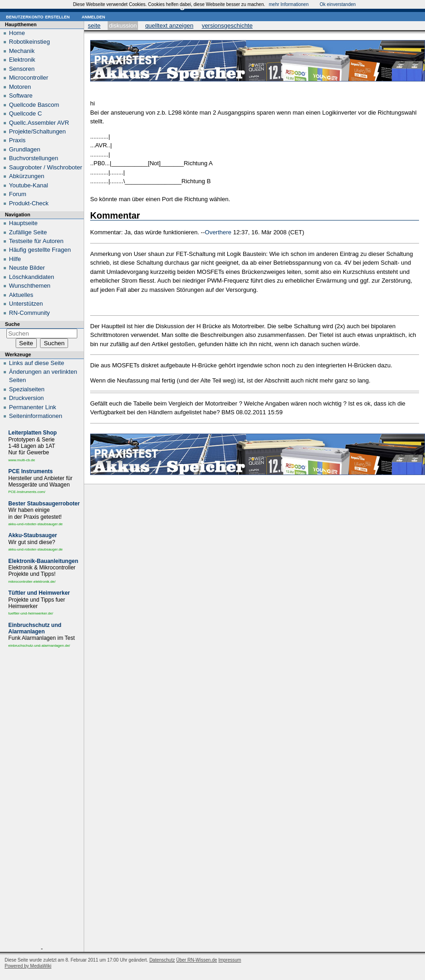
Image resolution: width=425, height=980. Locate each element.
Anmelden (93, 16)
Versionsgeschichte (227, 26)
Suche (12, 324)
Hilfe (15, 259)
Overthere (218, 232)
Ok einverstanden (338, 4)
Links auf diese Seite (37, 363)
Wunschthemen (30, 286)
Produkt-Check (29, 203)
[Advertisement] (42, 799)
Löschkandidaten (32, 277)
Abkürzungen (27, 176)
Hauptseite (23, 223)
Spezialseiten (27, 389)
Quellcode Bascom (34, 105)
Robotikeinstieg (30, 42)
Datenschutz (162, 960)
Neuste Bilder (27, 268)
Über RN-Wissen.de (197, 960)
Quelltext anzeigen (169, 26)
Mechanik (22, 51)
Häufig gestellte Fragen (40, 250)
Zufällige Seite (28, 232)
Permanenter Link (33, 407)
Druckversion (27, 398)
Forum (18, 194)
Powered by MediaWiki (28, 966)
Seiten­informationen (36, 416)
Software (21, 96)
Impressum (230, 960)
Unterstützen (26, 304)
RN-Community (30, 313)
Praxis (17, 140)
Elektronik (22, 60)
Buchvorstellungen (34, 158)
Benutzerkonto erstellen (38, 16)
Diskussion (123, 26)
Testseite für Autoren (37, 241)
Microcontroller (29, 78)
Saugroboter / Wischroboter (46, 167)
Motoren (20, 87)
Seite (94, 26)
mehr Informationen (289, 4)
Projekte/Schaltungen (38, 131)
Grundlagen (25, 149)
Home (17, 33)
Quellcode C (26, 113)
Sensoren (22, 69)
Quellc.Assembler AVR (39, 123)
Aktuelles (21, 295)
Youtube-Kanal (29, 185)
